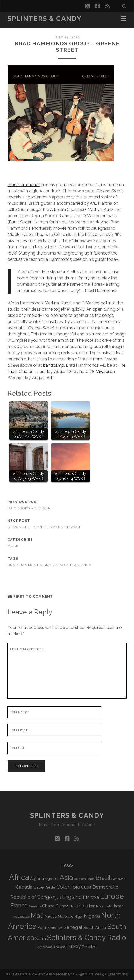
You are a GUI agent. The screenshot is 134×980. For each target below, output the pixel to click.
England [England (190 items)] (72, 897)
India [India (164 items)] (83, 906)
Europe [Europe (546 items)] (112, 896)
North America (75, 565)
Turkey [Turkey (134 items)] (74, 946)
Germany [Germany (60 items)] (35, 906)
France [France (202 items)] (19, 906)
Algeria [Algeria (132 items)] (37, 878)
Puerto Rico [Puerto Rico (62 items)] (55, 928)
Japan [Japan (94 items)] (118, 906)
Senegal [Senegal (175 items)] (73, 927)
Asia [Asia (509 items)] (66, 877)
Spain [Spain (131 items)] (40, 938)
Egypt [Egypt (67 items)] (57, 898)
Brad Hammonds (24, 185)
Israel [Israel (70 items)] (100, 906)
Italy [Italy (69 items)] (109, 906)
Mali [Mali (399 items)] (37, 915)
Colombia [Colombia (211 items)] (68, 887)
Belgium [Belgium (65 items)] (80, 879)
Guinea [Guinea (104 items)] (62, 906)
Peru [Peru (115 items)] (42, 927)
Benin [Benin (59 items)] (91, 879)
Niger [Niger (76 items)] (79, 917)
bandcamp (54, 365)
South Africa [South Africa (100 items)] (95, 927)
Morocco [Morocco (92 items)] (66, 916)
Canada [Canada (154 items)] (24, 887)
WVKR (122, 974)
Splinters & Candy (45, 19)
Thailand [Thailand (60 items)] (60, 947)
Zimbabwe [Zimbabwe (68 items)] (90, 947)
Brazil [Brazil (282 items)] (103, 878)
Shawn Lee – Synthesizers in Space (44, 527)
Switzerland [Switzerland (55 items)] (45, 947)
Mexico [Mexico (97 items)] (51, 916)
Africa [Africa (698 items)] (19, 877)
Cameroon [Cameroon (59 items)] (118, 879)
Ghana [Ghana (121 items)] (48, 906)
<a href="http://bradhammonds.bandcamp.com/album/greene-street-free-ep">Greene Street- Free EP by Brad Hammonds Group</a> (13, 172)
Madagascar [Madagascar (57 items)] (22, 917)
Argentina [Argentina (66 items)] (52, 879)
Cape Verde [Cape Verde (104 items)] (44, 887)
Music (13, 546)
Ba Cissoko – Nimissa (29, 508)
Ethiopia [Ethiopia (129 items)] (91, 897)
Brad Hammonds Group (32, 565)
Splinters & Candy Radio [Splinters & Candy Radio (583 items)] (87, 938)
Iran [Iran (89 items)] (92, 906)
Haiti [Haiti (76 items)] (73, 906)
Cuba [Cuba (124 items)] (86, 887)
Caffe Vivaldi (97, 371)
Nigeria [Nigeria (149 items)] (92, 916)
